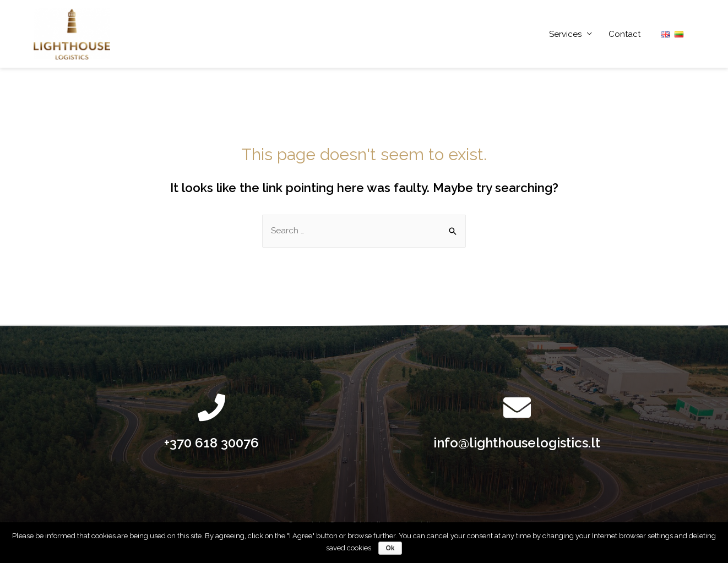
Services (565, 34)
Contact (624, 34)
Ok (390, 548)
